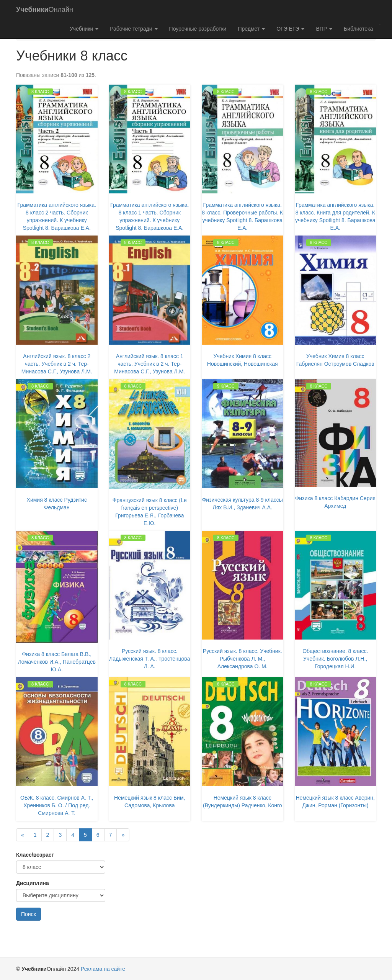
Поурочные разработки (198, 29)
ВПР (324, 29)
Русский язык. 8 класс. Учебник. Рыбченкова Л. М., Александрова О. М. (243, 659)
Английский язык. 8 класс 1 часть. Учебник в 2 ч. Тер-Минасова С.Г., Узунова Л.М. (149, 364)
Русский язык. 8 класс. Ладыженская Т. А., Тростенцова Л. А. (149, 659)
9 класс (226, 386)
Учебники (84, 29)
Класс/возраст (35, 855)
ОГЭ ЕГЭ (290, 29)
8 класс (40, 92)
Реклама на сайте (103, 969)
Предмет (251, 29)
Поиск (29, 914)
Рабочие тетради (134, 29)
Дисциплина (33, 883)
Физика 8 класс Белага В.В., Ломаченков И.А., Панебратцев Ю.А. (57, 662)
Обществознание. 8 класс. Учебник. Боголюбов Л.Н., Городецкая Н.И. (335, 659)
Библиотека (358, 29)
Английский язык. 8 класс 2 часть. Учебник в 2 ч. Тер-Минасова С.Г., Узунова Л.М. (57, 364)
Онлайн (45, 10)
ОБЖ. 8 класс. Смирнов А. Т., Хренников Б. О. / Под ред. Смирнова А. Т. (57, 805)
